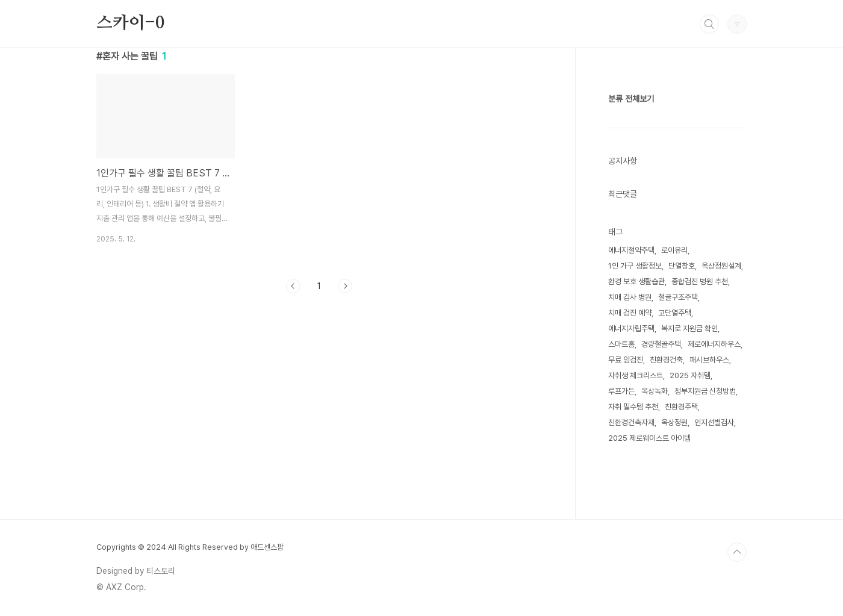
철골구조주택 (678, 297)
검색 (709, 24)
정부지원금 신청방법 (705, 391)
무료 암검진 (626, 360)
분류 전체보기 (631, 99)
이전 (293, 286)
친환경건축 (666, 360)
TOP (737, 552)
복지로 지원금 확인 (689, 328)
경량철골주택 (661, 344)
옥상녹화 (655, 391)
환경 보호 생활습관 (636, 282)
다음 (345, 286)
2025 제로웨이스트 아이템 (649, 438)
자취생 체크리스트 (636, 375)
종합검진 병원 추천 (700, 282)
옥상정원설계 (721, 266)
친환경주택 (681, 407)
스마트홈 (621, 344)
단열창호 (682, 266)
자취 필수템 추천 (633, 407)
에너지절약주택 (631, 250)
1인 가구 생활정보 (635, 266)
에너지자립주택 (631, 328)
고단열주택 (675, 313)
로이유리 (674, 250)
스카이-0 (130, 23)
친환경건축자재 (631, 422)
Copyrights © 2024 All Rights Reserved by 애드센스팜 (190, 547)
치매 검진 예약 (630, 313)
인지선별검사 (714, 422)
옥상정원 (674, 422)
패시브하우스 (709, 360)
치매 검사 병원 (630, 297)
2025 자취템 (690, 375)
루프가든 (621, 391)
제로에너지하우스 (714, 344)
